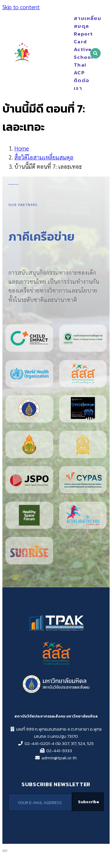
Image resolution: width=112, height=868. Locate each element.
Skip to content (21, 7)
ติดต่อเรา (80, 84)
